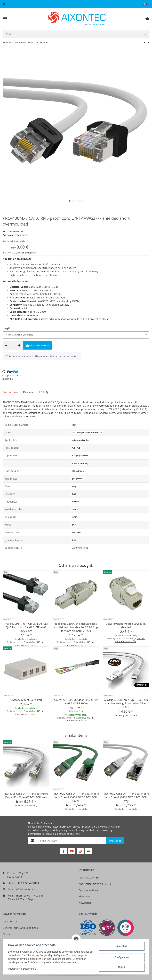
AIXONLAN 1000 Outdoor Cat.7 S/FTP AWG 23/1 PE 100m (76, 702)
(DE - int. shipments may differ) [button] (30, 643)
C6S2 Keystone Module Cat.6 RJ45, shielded (126, 625)
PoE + (79, 448)
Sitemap (7, 934)
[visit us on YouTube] (72, 851)
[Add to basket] (38, 345)
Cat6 (74, 494)
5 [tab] (80, 201)
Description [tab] (10, 392)
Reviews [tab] (28, 392)
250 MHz (75, 502)
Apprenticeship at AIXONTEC (95, 884)
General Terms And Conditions (20, 928)
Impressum (14, 969)
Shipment (84, 896)
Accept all (121, 946)
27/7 (74, 525)
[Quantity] (13, 345)
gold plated (77, 479)
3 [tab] (75, 201)
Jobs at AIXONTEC (89, 878)
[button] (146, 4)
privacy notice (67, 830)
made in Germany (80, 463)
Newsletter (85, 903)
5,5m (74, 425)
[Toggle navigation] (5, 19)
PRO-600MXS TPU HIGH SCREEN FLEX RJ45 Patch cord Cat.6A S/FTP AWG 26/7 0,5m (26, 627)
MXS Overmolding (80, 548)
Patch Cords (21, 235)
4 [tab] (77, 201)
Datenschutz (30, 969)
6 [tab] (82, 201)
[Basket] (147, 19)
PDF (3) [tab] (43, 392)
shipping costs (29, 253)
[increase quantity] (19, 345)
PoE (73, 448)
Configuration (121, 957)
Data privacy (10, 921)
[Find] (72, 34)
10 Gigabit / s (78, 471)
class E (75, 510)
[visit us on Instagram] (80, 851)
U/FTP (74, 517)
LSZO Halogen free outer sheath (87, 433)
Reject (121, 967)
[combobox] (76, 335)
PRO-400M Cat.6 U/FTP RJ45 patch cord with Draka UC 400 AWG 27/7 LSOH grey (126, 797)
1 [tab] (70, 201)
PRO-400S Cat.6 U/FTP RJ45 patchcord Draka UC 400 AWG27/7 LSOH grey (26, 795)
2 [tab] (72, 201)
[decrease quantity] (6, 345)
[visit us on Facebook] (63, 851)
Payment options (88, 890)
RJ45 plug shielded (80, 456)
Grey (74, 486)
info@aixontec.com (26, 889)
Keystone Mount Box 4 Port (26, 700)
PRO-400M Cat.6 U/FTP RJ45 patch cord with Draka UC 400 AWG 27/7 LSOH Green (76, 797)
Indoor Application (80, 440)
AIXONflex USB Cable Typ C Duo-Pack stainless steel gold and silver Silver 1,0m (126, 703)
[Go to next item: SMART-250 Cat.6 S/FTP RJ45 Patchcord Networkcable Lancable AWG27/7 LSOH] (145, 43)
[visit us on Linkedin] (89, 851)
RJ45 (74, 540)
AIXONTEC (76, 533)
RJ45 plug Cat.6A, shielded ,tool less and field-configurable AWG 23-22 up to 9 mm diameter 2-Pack (76, 627)
